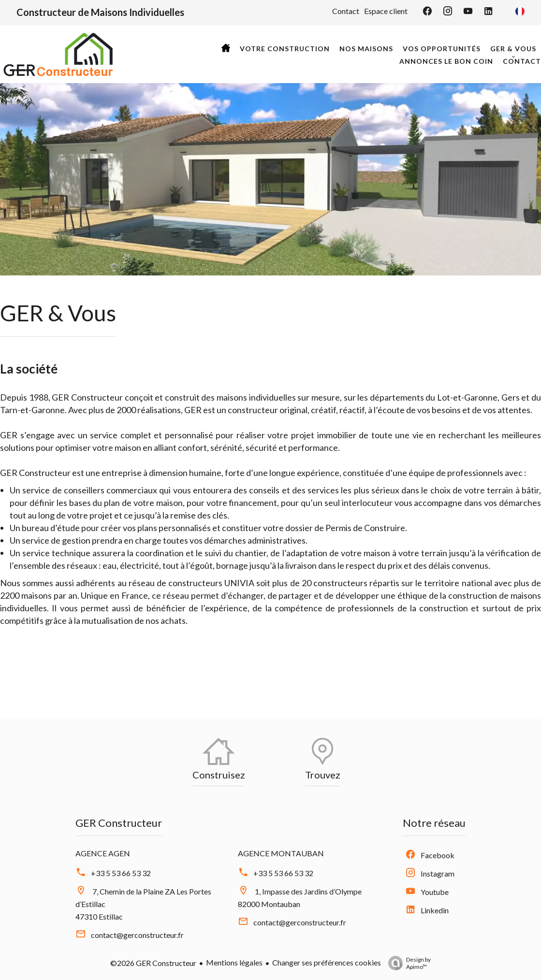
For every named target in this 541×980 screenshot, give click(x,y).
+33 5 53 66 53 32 (121, 873)
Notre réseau (434, 823)
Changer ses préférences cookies (327, 962)
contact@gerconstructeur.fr (137, 935)
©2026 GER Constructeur (153, 963)
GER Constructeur (119, 823)
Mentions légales (234, 962)
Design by (407, 963)
